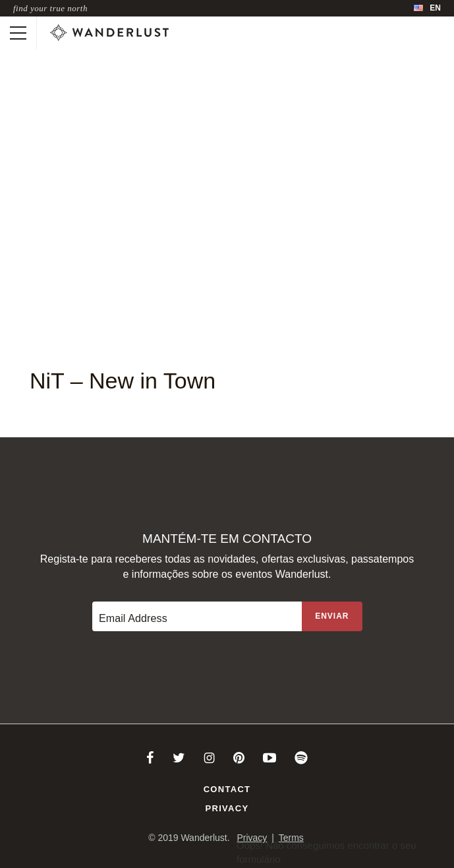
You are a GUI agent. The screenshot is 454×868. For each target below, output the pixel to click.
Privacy (227, 808)
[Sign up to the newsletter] (332, 616)
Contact (227, 789)
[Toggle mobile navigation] (18, 33)
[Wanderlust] (109, 33)
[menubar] (427, 8)
